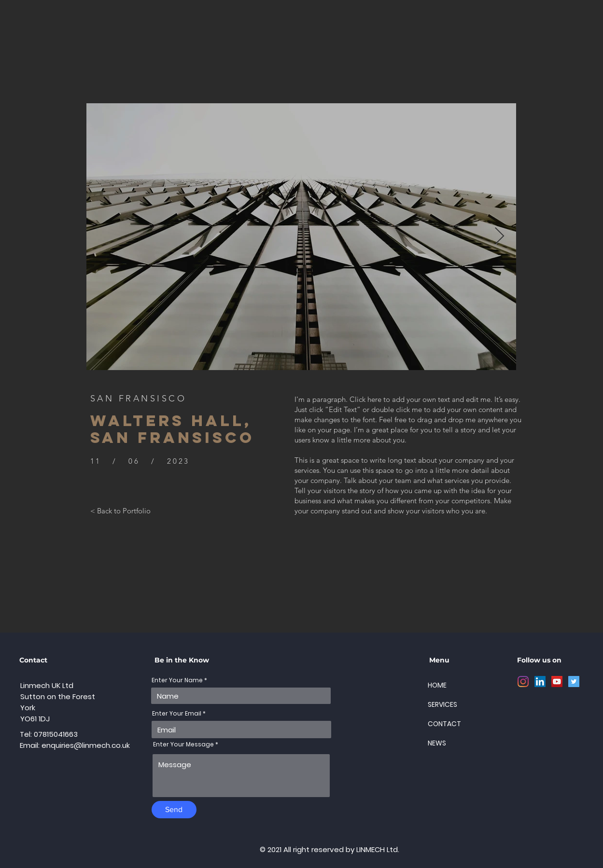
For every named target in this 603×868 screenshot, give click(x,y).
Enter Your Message (183, 744)
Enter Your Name (177, 680)
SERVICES (442, 704)
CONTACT (444, 724)
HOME (437, 685)
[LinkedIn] (540, 682)
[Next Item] (499, 237)
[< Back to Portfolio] (120, 510)
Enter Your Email (177, 714)
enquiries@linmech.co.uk (86, 745)
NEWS (437, 743)
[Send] (174, 810)
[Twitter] (574, 682)
